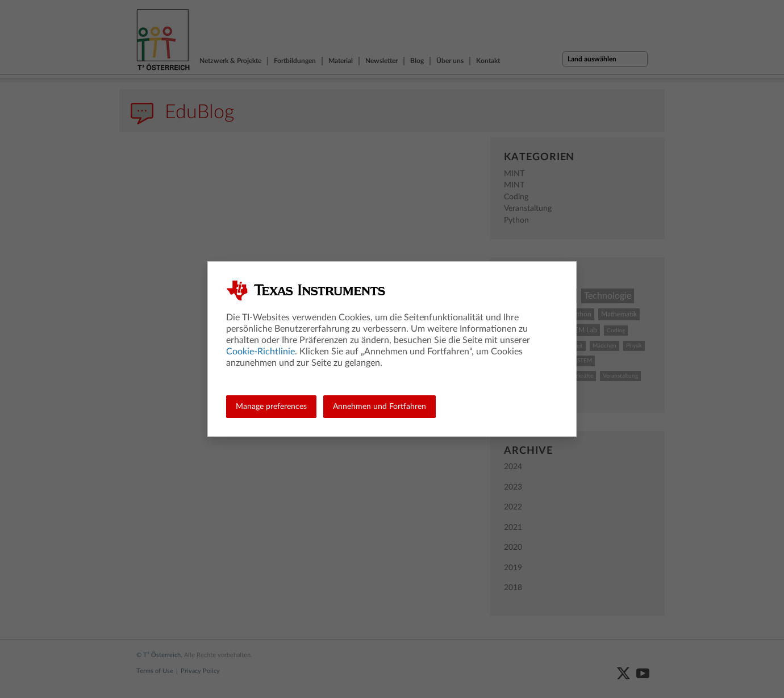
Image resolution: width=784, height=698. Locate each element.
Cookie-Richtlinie (260, 352)
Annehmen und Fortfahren (380, 407)
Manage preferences (271, 407)
